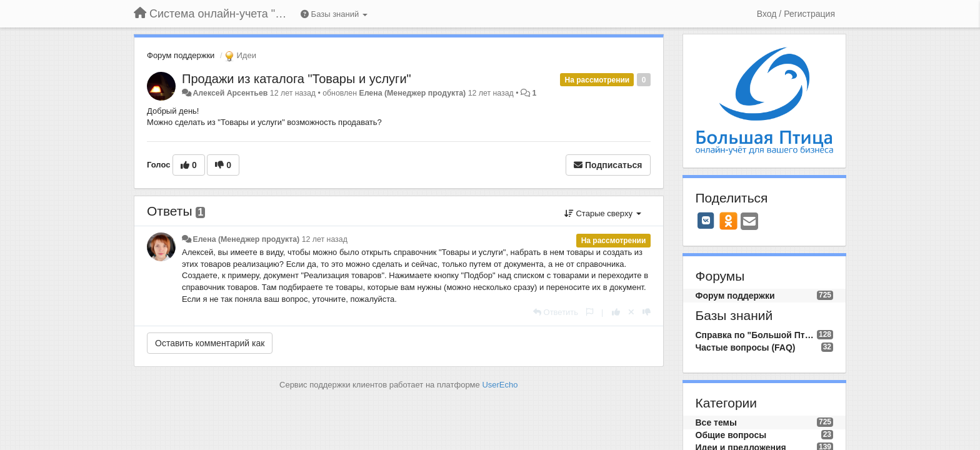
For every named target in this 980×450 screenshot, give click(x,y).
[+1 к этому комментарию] (616, 312)
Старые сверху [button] (603, 213)
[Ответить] (556, 312)
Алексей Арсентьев (230, 93)
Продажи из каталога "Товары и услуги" (297, 79)
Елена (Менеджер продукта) (412, 93)
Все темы (716, 422)
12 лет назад (325, 239)
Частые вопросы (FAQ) (746, 347)
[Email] (749, 222)
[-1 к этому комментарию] (647, 312)
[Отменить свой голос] (631, 312)
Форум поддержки (181, 55)
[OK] (728, 221)
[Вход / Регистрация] (796, 14)
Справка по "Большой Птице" (756, 335)
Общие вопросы (731, 435)
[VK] (706, 221)
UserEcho (500, 385)
